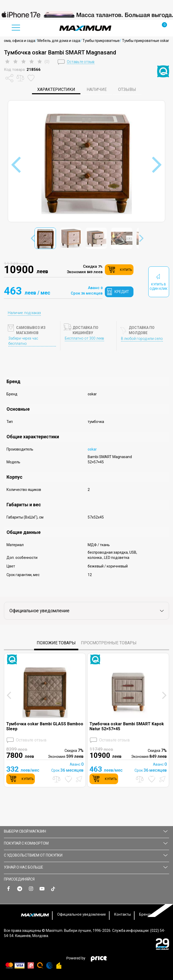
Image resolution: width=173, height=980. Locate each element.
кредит (122, 292)
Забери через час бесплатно (23, 341)
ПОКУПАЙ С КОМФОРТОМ (86, 843)
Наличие (97, 89)
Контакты (123, 914)
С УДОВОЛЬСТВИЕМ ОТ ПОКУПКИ (86, 855)
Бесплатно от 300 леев (84, 338)
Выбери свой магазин (86, 831)
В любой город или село (142, 339)
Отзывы (127, 89)
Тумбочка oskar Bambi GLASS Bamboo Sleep (45, 726)
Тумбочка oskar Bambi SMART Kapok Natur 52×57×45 (127, 726)
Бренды (146, 914)
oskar (92, 449)
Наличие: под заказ (24, 313)
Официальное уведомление (82, 914)
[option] (86, 15)
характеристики (56, 89)
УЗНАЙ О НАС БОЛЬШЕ (86, 867)
